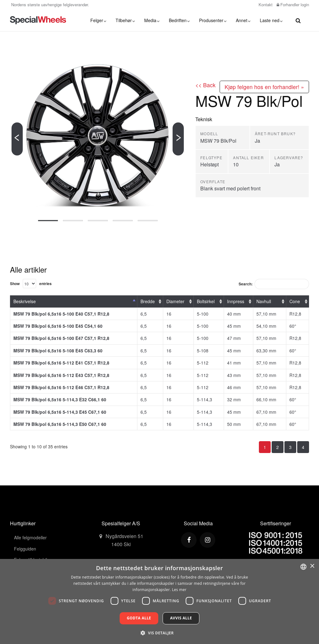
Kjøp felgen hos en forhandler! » (264, 87)
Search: (274, 284)
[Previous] (17, 139)
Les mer (179, 590)
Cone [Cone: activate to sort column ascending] (295, 301)
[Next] (178, 139)
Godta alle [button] (139, 618)
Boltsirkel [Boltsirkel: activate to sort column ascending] (206, 301)
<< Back (205, 85)
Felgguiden (25, 549)
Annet (243, 20)
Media (152, 20)
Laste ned (271, 20)
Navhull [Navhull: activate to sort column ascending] (264, 301)
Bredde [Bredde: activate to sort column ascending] (148, 301)
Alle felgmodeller (30, 537)
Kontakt (265, 5)
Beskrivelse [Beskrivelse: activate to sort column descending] (25, 301)
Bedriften (179, 20)
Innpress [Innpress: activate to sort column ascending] (236, 301)
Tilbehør (125, 20)
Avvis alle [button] (181, 618)
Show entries (31, 284)
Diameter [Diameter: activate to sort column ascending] (175, 301)
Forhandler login (293, 5)
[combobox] (303, 567)
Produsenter (213, 20)
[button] (159, 633)
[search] (298, 20)
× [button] (312, 566)
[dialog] (159, 601)
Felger (98, 20)
